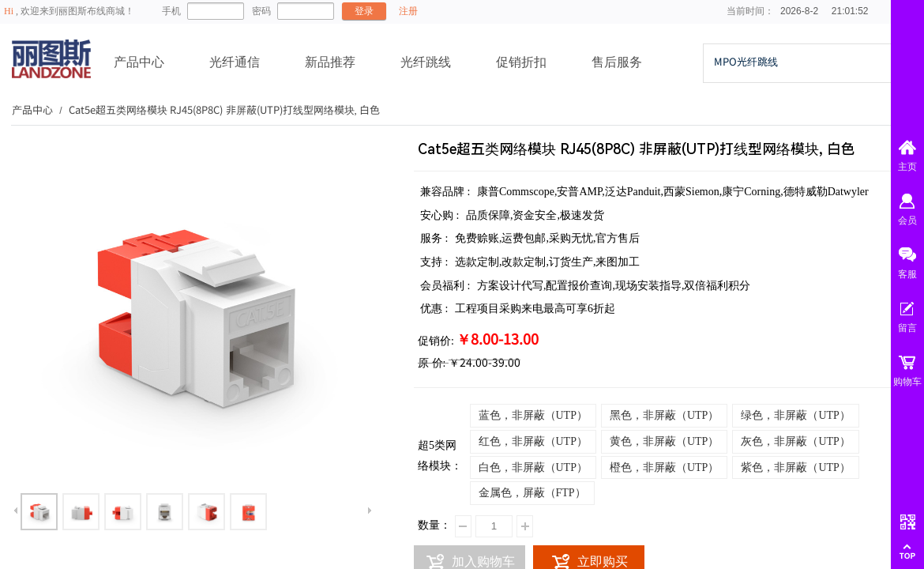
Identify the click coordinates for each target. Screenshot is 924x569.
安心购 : (441, 215)
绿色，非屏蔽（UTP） (795, 415)
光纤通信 (235, 62)
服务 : (436, 238)
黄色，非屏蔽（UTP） (664, 441)
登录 (364, 11)
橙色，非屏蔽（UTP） (664, 467)
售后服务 (617, 62)
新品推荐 (330, 62)
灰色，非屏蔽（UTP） (795, 441)
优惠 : (436, 309)
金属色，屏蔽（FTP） (532, 493)
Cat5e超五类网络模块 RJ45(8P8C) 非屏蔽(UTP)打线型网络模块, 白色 (224, 109)
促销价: (436, 341)
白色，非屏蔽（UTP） (533, 467)
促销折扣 (521, 62)
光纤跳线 (426, 62)
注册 (408, 11)
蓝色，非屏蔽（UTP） (533, 415)
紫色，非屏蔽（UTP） (795, 467)
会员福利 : (447, 286)
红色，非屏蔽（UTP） (533, 441)
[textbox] (797, 62)
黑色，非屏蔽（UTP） (664, 415)
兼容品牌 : (447, 192)
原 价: (432, 363)
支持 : (436, 262)
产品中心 (139, 62)
